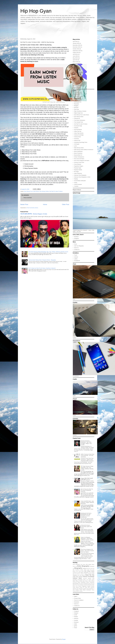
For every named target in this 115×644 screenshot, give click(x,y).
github (76, 626)
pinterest (76, 618)
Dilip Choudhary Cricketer (80, 111)
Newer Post (24, 204)
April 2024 (75, 42)
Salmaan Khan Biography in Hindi (82, 177)
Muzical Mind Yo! (78, 155)
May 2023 (75, 58)
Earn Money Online (44, 191)
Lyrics (75, 146)
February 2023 (76, 64)
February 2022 (76, 85)
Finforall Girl (77, 118)
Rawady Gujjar (78, 168)
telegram (76, 613)
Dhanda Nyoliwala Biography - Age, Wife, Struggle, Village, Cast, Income (86, 443)
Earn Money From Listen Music (32, 191)
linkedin (76, 617)
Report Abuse (77, 190)
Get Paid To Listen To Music (56, 191)
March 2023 (76, 62)
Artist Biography (78, 100)
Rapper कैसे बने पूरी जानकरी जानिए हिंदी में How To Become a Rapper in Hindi (87, 480)
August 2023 (76, 52)
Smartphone (77, 261)
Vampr (76, 183)
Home (45, 204)
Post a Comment (28, 198)
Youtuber (76, 186)
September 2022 (77, 73)
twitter (76, 624)
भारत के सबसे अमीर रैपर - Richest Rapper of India (34, 214)
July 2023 (75, 54)
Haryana (76, 128)
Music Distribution (78, 151)
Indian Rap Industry (79, 133)
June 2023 (75, 56)
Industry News (78, 137)
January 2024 (76, 43)
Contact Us (77, 250)
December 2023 (77, 45)
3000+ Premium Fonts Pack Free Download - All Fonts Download (88, 456)
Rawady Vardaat (78, 170)
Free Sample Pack (79, 122)
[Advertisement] (58, 31)
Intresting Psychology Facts (81, 142)
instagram (76, 238)
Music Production (78, 153)
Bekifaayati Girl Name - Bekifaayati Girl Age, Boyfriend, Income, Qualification (86, 515)
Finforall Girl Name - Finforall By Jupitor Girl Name (86, 527)
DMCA (76, 596)
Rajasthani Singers (79, 166)
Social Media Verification (80, 181)
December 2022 (77, 67)
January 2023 (76, 65)
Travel (76, 255)
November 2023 (77, 47)
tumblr (76, 615)
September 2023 (77, 51)
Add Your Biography (79, 246)
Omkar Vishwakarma (79, 157)
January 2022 (76, 87)
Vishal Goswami (78, 184)
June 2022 (75, 78)
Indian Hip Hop (78, 131)
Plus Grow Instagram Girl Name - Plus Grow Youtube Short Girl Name (87, 551)
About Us (76, 248)
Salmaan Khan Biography (80, 175)
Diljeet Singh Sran (78, 113)
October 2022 (76, 71)
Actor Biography (78, 93)
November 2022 (77, 69)
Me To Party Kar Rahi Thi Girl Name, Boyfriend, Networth (42, 268)
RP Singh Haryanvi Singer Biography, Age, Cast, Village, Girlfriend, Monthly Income (48, 252)
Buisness (76, 107)
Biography (77, 104)
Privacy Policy (77, 598)
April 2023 (75, 60)
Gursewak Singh (78, 126)
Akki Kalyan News (78, 96)
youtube (76, 620)
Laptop (76, 259)
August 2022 (76, 74)
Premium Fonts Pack (79, 162)
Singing (76, 179)
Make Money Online (79, 148)
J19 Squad (77, 144)
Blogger (64, 639)
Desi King (76, 109)
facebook (76, 237)
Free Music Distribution (80, 120)
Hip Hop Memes (78, 129)
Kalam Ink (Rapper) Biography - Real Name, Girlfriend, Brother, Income (87, 539)
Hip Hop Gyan (36, 11)
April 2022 (75, 82)
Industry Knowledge (79, 135)
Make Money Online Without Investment (84, 150)
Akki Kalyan (77, 95)
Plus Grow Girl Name (79, 159)
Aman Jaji (76, 98)
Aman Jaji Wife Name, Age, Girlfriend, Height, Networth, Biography (88, 502)
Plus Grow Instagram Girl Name (82, 161)
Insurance (76, 139)
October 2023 (76, 49)
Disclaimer (77, 602)
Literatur (76, 257)
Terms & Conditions (79, 600)
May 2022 (75, 80)
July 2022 (75, 76)
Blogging (76, 106)
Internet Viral (77, 140)
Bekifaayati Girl (78, 102)
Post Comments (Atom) (32, 208)
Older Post (66, 204)
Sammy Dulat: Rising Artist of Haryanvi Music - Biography (42, 260)
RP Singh (76, 172)
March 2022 (76, 84)
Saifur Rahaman (78, 173)
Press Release (78, 164)
